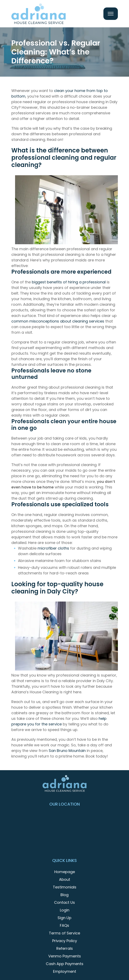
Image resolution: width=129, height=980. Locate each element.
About (65, 879)
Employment (65, 971)
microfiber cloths (53, 548)
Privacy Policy (65, 941)
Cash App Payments (65, 964)
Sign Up (64, 918)
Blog (64, 895)
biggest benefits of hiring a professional (69, 282)
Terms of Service (64, 933)
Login (65, 910)
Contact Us (64, 902)
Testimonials (65, 887)
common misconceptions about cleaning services (58, 321)
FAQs (64, 925)
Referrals (65, 948)
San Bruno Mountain (67, 751)
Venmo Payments (65, 956)
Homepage (65, 872)
